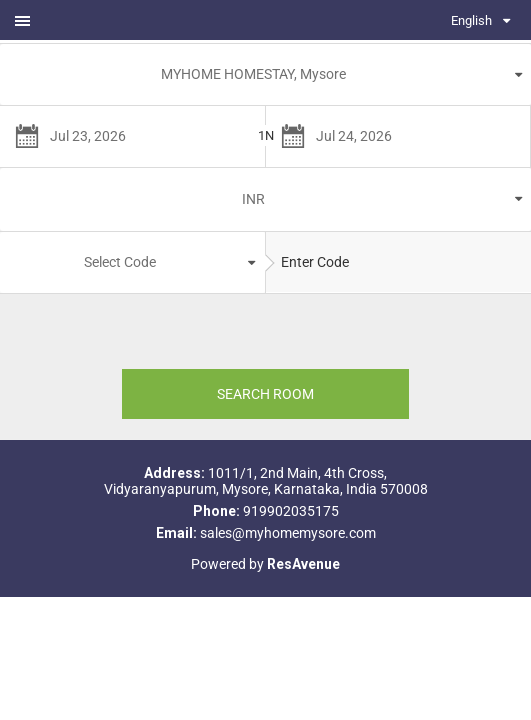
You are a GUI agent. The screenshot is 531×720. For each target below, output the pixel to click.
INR (253, 199)
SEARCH (265, 394)
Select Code (120, 262)
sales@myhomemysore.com (288, 533)
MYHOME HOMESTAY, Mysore (253, 74)
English (471, 20)
